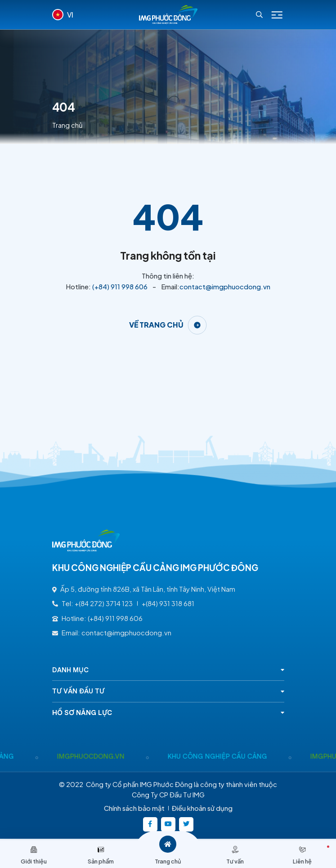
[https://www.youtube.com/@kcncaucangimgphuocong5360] (168, 824)
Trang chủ (67, 125)
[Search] (259, 15)
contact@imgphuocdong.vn (225, 287)
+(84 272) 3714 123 (104, 603)
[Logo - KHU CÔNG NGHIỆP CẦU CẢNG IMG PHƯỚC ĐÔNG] (168, 15)
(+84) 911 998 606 (120, 287)
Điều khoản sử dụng (202, 808)
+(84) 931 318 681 (168, 603)
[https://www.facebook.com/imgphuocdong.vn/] (150, 824)
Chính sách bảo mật (134, 808)
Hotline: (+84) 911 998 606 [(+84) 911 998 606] (97, 618)
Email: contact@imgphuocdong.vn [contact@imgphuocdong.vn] (112, 633)
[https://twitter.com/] (186, 824)
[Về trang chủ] (168, 325)
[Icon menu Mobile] (277, 15)
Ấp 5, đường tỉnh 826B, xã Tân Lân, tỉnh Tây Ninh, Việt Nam (144, 589)
